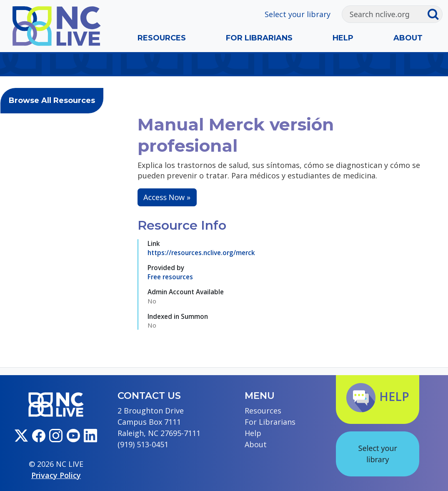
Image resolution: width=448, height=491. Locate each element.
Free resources (170, 277)
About (408, 38)
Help (343, 38)
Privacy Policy (56, 475)
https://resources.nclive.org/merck (201, 253)
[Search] (385, 14)
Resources (162, 38)
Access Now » (167, 197)
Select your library (298, 14)
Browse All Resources (52, 100)
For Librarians (259, 38)
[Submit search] (435, 14)
